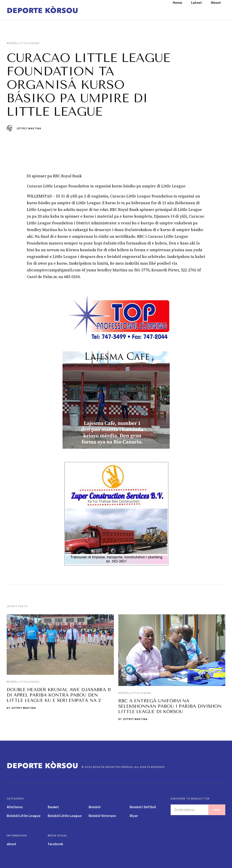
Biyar (134, 816)
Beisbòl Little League (23, 682)
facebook (55, 844)
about (11, 844)
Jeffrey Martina (29, 129)
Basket (53, 807)
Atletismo (15, 807)
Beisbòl (95, 807)
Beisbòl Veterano (102, 816)
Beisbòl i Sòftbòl (143, 807)
